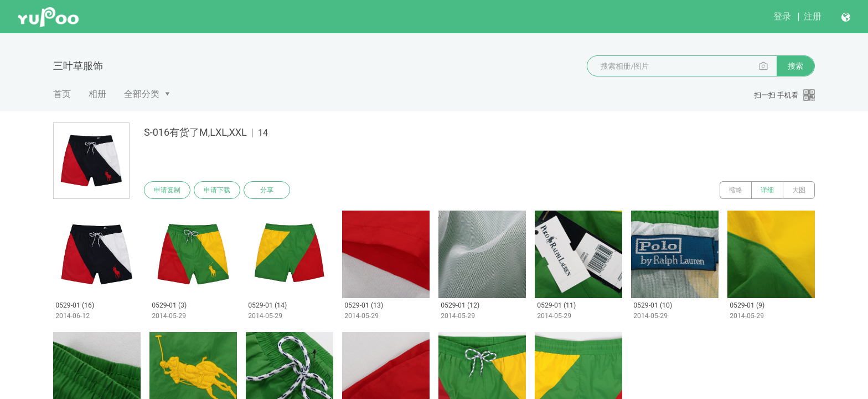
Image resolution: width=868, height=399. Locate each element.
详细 (767, 190)
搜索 (795, 66)
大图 (799, 190)
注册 (813, 16)
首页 (62, 94)
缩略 (736, 190)
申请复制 (167, 190)
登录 (782, 16)
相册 (97, 94)
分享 (267, 190)
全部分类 (142, 94)
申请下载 (217, 190)
